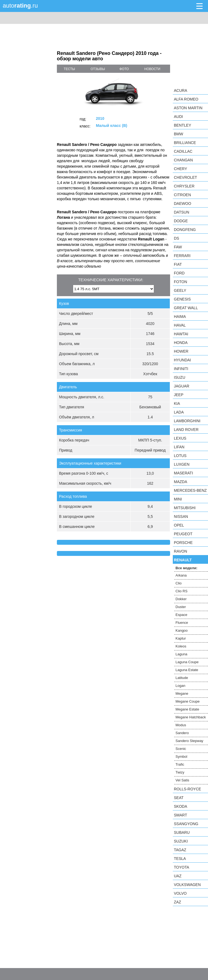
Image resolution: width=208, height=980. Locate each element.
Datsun (182, 212)
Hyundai (182, 360)
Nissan (181, 516)
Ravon (181, 551)
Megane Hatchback (191, 717)
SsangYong (186, 824)
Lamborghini (187, 421)
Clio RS (181, 591)
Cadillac (183, 151)
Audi (178, 117)
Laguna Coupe (187, 662)
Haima (180, 317)
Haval (180, 325)
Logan (180, 686)
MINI (178, 499)
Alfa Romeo (186, 99)
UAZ (178, 876)
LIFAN (179, 447)
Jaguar (182, 386)
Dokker (181, 599)
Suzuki (181, 841)
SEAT (179, 798)
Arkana (181, 575)
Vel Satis (182, 780)
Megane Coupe (188, 701)
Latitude (182, 678)
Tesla (180, 859)
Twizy (180, 772)
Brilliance (185, 143)
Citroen (182, 195)
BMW (178, 134)
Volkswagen (187, 885)
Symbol (181, 757)
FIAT (178, 264)
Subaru (182, 832)
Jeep (179, 395)
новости (152, 69)
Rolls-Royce (187, 789)
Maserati (183, 473)
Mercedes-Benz (190, 490)
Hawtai (181, 334)
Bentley (183, 125)
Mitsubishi (185, 508)
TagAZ (180, 850)
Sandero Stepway (189, 741)
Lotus (180, 456)
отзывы (98, 69)
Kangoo (182, 630)
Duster (181, 607)
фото (124, 69)
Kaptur (181, 638)
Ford (179, 273)
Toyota (181, 867)
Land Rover (186, 430)
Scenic (181, 749)
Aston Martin (188, 108)
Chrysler (184, 186)
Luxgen (182, 464)
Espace (181, 615)
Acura (181, 90)
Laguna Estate (187, 670)
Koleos (181, 646)
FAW (178, 247)
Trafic (180, 764)
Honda (181, 343)
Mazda (181, 482)
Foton (181, 282)
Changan (183, 160)
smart (181, 815)
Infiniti (181, 369)
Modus (181, 725)
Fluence (182, 623)
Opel (179, 525)
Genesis (182, 299)
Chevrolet (186, 177)
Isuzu (180, 377)
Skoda (181, 806)
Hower (181, 351)
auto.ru (20, 6)
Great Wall (186, 308)
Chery (181, 169)
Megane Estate (187, 709)
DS (176, 238)
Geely (180, 290)
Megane (182, 693)
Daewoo (183, 203)
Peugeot (183, 534)
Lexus (180, 438)
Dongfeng (185, 230)
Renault (183, 560)
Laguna (181, 654)
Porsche (183, 543)
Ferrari (182, 256)
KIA (177, 403)
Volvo (180, 893)
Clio (178, 583)
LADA (179, 412)
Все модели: (186, 568)
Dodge (181, 221)
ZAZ (177, 902)
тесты (69, 69)
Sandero (182, 733)
